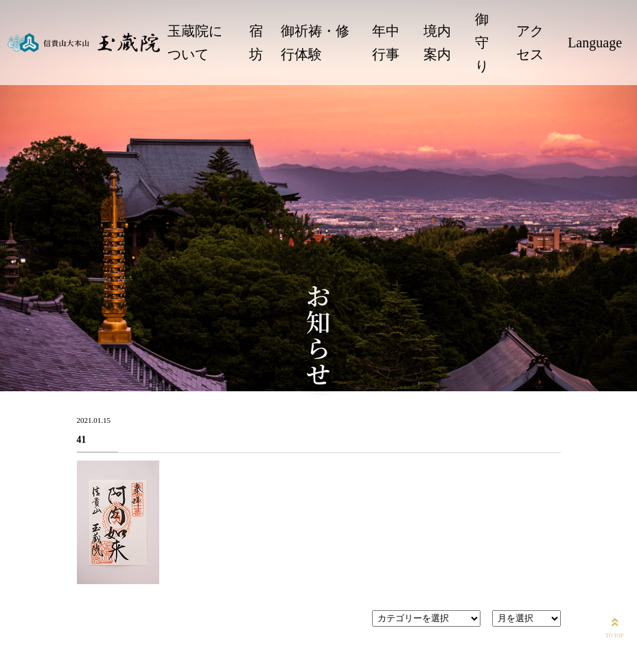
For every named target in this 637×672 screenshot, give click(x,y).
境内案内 (437, 43)
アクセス (530, 43)
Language (595, 43)
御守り (482, 43)
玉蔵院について (195, 43)
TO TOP (614, 627)
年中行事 (386, 43)
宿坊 (256, 43)
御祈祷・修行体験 (315, 43)
